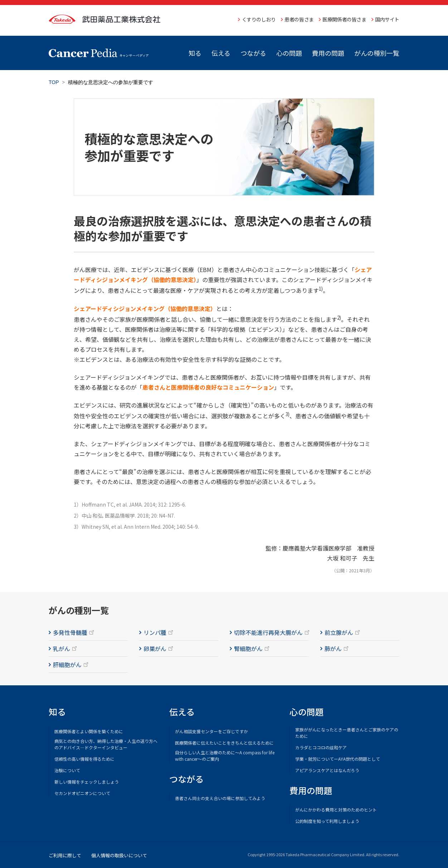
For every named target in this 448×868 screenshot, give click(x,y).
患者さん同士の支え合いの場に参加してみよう (220, 798)
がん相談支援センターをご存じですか (211, 731)
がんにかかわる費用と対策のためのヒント (336, 810)
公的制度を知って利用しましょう (327, 821)
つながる (253, 53)
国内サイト (387, 19)
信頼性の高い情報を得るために (84, 759)
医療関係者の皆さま (344, 19)
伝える (221, 53)
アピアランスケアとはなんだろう (327, 770)
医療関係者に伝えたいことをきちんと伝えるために (224, 743)
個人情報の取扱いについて (119, 855)
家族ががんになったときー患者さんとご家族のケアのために (347, 733)
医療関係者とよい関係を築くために (89, 731)
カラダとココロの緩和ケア (321, 747)
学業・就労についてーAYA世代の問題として (338, 759)
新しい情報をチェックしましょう (87, 782)
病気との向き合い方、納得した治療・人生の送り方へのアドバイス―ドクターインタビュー (106, 744)
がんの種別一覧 (377, 53)
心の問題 (289, 53)
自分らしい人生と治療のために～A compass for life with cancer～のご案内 (225, 756)
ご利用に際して (65, 855)
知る (195, 53)
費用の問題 (328, 53)
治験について (67, 770)
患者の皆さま (299, 19)
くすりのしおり (259, 19)
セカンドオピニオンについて (82, 793)
